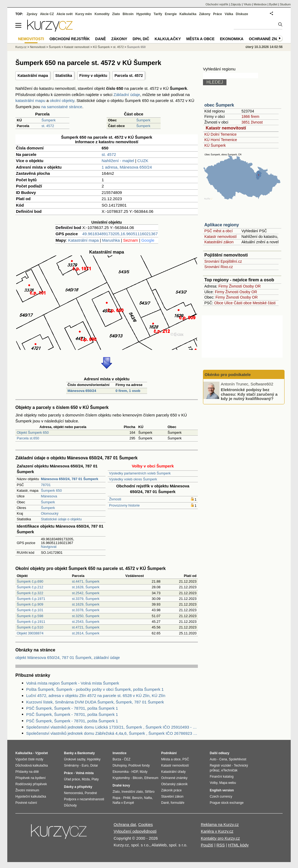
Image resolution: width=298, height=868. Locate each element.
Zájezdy (236, 4)
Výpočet (41, 753)
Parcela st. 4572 (129, 76)
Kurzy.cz (21, 47)
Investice (119, 753)
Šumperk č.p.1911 (31, 622)
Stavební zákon (172, 797)
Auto (213, 759)
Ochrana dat (125, 824)
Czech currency (221, 797)
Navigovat (49, 547)
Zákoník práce (171, 790)
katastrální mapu (30, 100)
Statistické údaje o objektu (61, 519)
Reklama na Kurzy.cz (220, 824)
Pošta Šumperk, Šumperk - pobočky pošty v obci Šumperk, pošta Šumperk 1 (95, 689)
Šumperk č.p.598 (30, 616)
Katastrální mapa (33, 76)
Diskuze (242, 14)
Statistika (64, 76)
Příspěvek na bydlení (31, 778)
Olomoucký (50, 513)
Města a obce (200, 39)
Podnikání (169, 753)
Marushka (111, 240)
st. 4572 (48, 126)
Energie (171, 14)
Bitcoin (128, 14)
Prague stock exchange (227, 803)
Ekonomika (232, 39)
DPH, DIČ (141, 39)
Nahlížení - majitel (118, 161)
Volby (214, 783)
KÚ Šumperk (215, 145)
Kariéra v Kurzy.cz (217, 831)
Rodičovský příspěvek (31, 784)
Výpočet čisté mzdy (29, 759)
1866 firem (250, 117)
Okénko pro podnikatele (228, 375)
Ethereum (151, 778)
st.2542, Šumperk (86, 593)
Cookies (145, 824)
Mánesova (49, 496)
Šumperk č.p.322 (30, 593)
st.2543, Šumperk (86, 622)
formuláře (177, 803)
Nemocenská (73, 793)
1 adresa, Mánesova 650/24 (127, 167)
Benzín (137, 798)
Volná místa (84, 773)
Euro (85, 766)
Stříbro (150, 792)
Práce (218, 14)
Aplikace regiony (222, 225)
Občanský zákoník (174, 784)
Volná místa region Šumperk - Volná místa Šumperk (73, 683)
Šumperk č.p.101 (30, 610)
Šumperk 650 (51, 491)
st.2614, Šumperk (86, 633)
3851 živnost (252, 122)
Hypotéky (144, 14)
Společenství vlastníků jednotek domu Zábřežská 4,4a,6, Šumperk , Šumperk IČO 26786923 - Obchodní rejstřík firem (112, 733)
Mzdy (144, 772)
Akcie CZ (47, 14)
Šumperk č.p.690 (30, 581)
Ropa (116, 798)
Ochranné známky (268, 39)
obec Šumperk (219, 105)
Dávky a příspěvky (78, 787)
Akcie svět (65, 14)
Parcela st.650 (28, 438)
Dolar (94, 766)
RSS (221, 845)
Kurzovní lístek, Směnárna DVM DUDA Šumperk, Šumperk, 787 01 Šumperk (95, 702)
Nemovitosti (38, 47)
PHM (127, 798)
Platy (95, 779)
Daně (101, 39)
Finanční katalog (222, 777)
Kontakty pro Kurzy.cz (220, 838)
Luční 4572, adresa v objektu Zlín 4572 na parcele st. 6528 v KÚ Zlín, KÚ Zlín (96, 696)
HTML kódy (238, 845)
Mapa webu (228, 783)
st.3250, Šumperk (86, 616)
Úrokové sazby (74, 759)
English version (222, 790)
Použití (207, 845)
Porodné (91, 793)
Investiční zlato (132, 792)
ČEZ (127, 759)
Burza (117, 759)
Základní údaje (127, 95)
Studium (285, 4)
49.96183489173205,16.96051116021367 (120, 234)
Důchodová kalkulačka (32, 766)
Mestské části (264, 303)
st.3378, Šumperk (86, 610)
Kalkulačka (188, 14)
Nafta (148, 798)
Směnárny (71, 766)
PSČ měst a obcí (219, 231)
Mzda (86, 779)
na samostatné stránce (62, 107)
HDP (135, 772)
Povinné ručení (26, 803)
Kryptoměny (121, 778)
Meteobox (260, 4)
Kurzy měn (84, 14)
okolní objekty (62, 100)
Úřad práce (72, 779)
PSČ (186, 759)
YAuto (247, 4)
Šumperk (49, 120)
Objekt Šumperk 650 (33, 433)
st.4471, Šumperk (86, 581)
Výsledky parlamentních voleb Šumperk (140, 473)
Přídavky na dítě (27, 772)
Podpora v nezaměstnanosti (84, 799)
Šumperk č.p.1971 (31, 599)
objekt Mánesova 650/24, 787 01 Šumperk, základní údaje (68, 657)
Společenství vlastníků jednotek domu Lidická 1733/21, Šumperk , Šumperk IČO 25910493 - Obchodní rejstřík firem (112, 727)
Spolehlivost (238, 759)
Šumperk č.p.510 (30, 627)
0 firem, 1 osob (128, 391)
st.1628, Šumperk (86, 587)
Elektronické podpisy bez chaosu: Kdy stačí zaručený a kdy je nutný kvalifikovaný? (249, 394)
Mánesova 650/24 (82, 391)
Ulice (228, 303)
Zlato (116, 14)
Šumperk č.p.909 (30, 604)
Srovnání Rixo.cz (219, 267)
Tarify (158, 14)
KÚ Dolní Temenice (221, 134)
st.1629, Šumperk (86, 604)
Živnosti (115, 499)
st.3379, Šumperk (86, 599)
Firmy (223, 286)
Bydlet (273, 4)
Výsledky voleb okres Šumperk (133, 479)
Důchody (70, 805)
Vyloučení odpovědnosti (135, 831)
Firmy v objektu (93, 76)
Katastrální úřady (173, 772)
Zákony (205, 14)
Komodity (102, 14)
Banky (69, 753)
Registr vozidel (220, 766)
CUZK (143, 161)
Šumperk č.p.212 (30, 587)
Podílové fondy (139, 766)
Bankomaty (86, 753)
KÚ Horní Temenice (221, 140)
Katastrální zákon (219, 242)
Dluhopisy (120, 766)
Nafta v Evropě (123, 803)
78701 (46, 485)
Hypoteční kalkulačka (31, 797)
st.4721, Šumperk (86, 627)
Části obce (243, 303)
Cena (223, 759)
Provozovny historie (124, 505)
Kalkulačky (168, 39)
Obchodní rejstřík (217, 4)
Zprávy (32, 14)
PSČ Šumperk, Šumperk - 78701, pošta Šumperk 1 (72, 708)
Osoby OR (252, 286)
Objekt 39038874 (30, 633)
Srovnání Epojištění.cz (223, 261)
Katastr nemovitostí (226, 128)
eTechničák (229, 770)
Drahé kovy (121, 785)
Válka (229, 14)
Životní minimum (27, 790)
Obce (219, 303)
